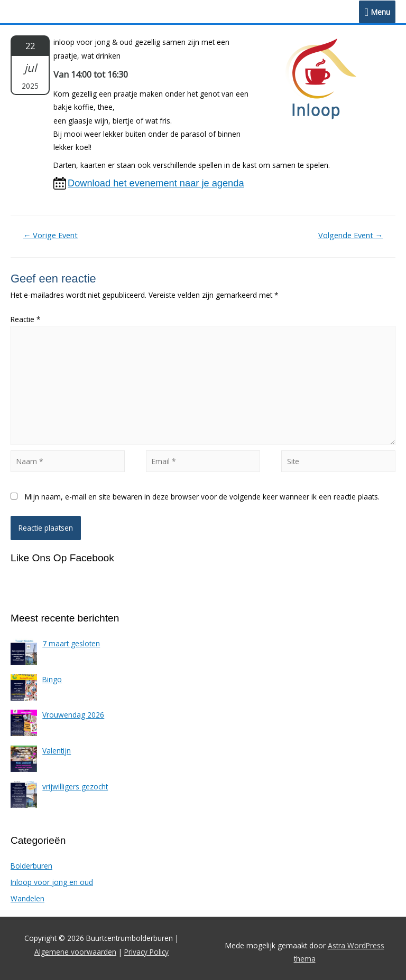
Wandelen (27, 898)
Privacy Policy (146, 952)
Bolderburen (31, 866)
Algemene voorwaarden (75, 952)
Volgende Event (351, 235)
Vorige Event (51, 235)
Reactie (26, 319)
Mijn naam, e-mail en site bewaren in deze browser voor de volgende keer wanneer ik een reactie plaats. (202, 497)
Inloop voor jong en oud (52, 882)
